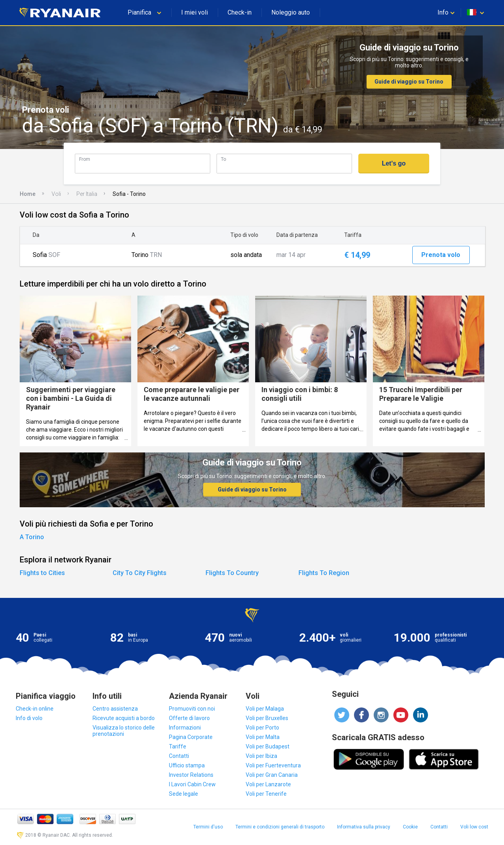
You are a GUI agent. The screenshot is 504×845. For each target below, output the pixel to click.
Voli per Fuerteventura (273, 765)
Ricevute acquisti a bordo (124, 718)
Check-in (240, 12)
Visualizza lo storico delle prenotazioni (124, 731)
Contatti (179, 756)
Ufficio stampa (187, 765)
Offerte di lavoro (189, 718)
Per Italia (87, 194)
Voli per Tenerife (266, 794)
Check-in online (35, 709)
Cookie (410, 827)
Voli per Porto (262, 728)
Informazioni (185, 728)
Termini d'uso (208, 827)
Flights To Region (324, 573)
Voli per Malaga (265, 709)
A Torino (32, 537)
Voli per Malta (263, 737)
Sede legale (183, 794)
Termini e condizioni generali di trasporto (280, 827)
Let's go (394, 163)
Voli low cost (474, 827)
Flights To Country (232, 573)
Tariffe (178, 746)
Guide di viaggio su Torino (409, 82)
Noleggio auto (291, 12)
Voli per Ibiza (261, 756)
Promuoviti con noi (192, 709)
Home (28, 194)
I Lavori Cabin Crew (192, 784)
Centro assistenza (115, 709)
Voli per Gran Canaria (272, 775)
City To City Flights (140, 573)
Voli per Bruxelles (267, 718)
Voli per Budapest (268, 746)
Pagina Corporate (191, 737)
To (223, 159)
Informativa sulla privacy (364, 827)
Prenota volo (441, 255)
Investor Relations (191, 775)
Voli (56, 194)
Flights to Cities (42, 573)
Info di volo (29, 718)
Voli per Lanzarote (268, 784)
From (85, 159)
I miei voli (195, 12)
